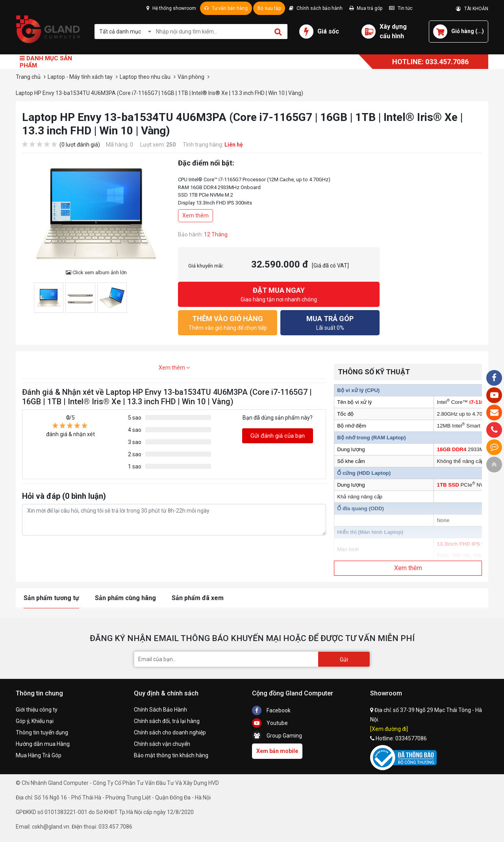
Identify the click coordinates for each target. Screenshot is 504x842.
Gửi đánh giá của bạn (278, 436)
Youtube (270, 723)
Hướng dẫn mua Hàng (43, 744)
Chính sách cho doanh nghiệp (170, 732)
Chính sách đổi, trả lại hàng (167, 721)
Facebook (271, 710)
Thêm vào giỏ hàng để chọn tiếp (228, 322)
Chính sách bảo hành (316, 8)
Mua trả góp (366, 8)
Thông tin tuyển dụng (42, 732)
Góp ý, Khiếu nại (35, 721)
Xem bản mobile (277, 751)
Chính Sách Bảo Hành (160, 710)
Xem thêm (195, 216)
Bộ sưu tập (269, 8)
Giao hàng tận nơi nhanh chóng (279, 294)
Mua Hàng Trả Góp (39, 755)
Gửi (344, 660)
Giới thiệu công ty (37, 710)
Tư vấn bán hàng (226, 8)
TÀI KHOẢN (472, 9)
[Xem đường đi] (389, 729)
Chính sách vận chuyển (162, 744)
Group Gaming (277, 736)
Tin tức (401, 8)
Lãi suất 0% (330, 322)
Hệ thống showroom (171, 8)
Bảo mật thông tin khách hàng (171, 755)
